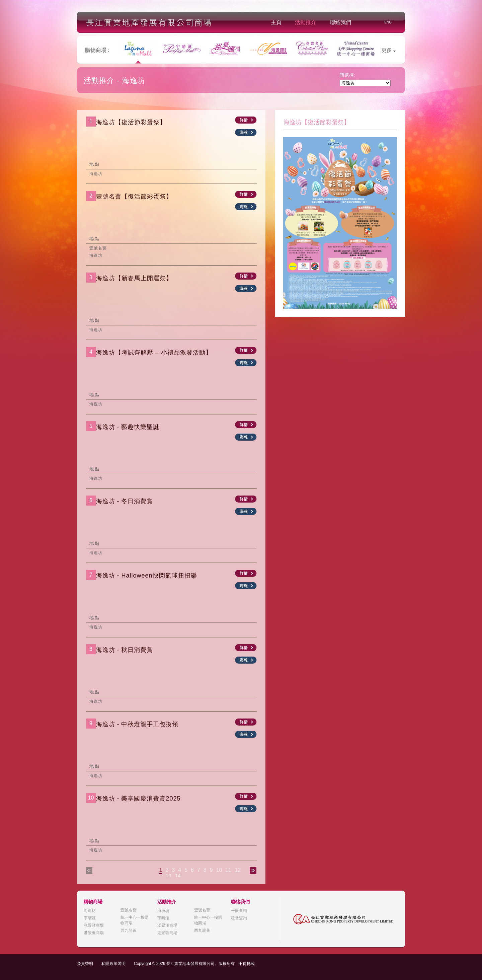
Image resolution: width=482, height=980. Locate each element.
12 (238, 870)
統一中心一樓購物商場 (135, 920)
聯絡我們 (340, 22)
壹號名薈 (129, 910)
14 (178, 876)
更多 (389, 50)
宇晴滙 (90, 918)
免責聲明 (85, 964)
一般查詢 (239, 911)
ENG (388, 22)
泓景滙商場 (94, 925)
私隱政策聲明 (113, 964)
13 (168, 876)
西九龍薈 (129, 930)
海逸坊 (90, 911)
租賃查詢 (239, 918)
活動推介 (306, 22)
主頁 (276, 22)
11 (228, 870)
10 (219, 870)
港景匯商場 (94, 933)
